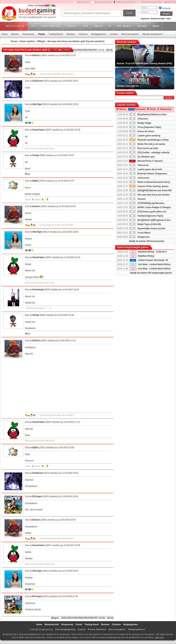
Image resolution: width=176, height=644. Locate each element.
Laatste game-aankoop (145, 136)
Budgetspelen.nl (136, 629)
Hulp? (168, 19)
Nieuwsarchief (52, 624)
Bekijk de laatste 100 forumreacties (147, 241)
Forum (41, 34)
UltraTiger (37, 104)
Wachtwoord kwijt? (158, 19)
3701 (63, 50)
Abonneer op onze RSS (152, 2)
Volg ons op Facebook (126, 2)
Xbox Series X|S (52, 26)
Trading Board (56, 34)
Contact (114, 34)
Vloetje (36, 155)
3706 (89, 50)
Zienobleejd (38, 290)
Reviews (71, 34)
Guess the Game (142, 131)
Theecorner (139, 165)
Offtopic (41, 41)
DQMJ (35, 181)
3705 (84, 50)
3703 (73, 50)
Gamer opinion (27, 41)
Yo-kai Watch (140, 233)
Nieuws (15, 34)
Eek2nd (36, 55)
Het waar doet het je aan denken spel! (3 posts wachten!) (76, 41)
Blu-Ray (143, 26)
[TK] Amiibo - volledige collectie (149, 153)
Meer (156, 26)
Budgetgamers (99, 34)
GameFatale (38, 130)
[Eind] (109, 50)
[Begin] (54, 50)
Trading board (92, 624)
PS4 (86, 26)
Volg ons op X (83, 2)
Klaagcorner (139, 237)
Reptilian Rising (146, 256)
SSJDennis (38, 81)
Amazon (137, 199)
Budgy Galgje (140, 123)
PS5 (34, 26)
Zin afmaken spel (142, 157)
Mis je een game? (130, 34)
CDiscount (139, 119)
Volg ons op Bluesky (103, 2)
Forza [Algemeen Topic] (145, 127)
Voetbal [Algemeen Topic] (146, 216)
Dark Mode (172, 2)
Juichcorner (139, 178)
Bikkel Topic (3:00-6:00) (145, 224)
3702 (68, 50)
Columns (83, 34)
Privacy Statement (97, 629)
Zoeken (169, 98)
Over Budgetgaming (65, 629)
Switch (99, 26)
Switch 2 (73, 26)
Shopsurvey (28, 34)
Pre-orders (125, 26)
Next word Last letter (144, 148)
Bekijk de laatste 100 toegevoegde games (151, 273)
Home (5, 34)
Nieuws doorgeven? (153, 34)
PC (110, 26)
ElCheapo (37, 496)
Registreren (145, 19)
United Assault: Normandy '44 (153, 260)
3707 (94, 50)
